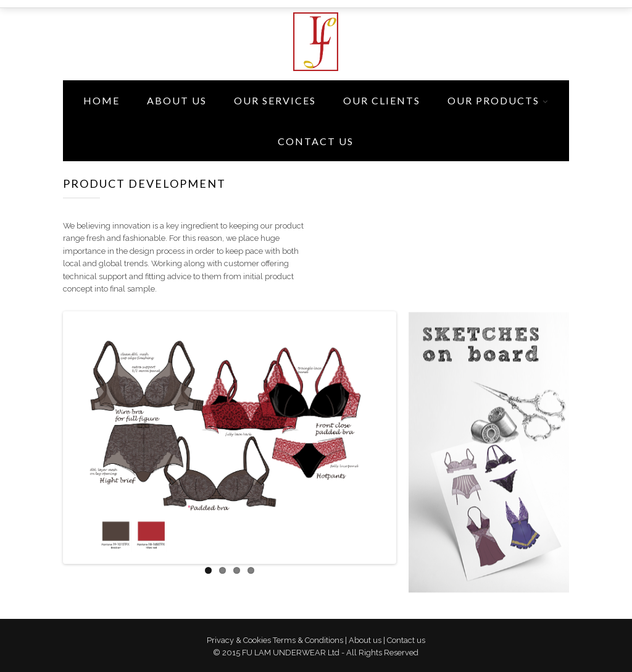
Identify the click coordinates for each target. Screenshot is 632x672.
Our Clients (382, 100)
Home (102, 100)
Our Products (493, 100)
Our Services (275, 100)
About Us (177, 100)
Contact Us (316, 141)
